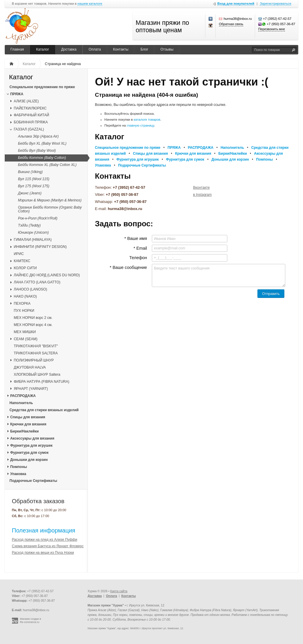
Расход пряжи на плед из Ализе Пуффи (45, 540)
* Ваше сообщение (128, 267)
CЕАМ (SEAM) (25, 339)
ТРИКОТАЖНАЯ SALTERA (36, 353)
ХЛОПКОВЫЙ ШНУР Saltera (37, 375)
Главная (17, 49)
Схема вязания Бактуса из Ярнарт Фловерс (48, 546)
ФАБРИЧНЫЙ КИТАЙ (31, 115)
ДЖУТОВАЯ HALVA (30, 367)
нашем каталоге (90, 4)
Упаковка (18, 474)
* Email (140, 248)
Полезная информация (43, 530)
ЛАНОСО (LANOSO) (30, 289)
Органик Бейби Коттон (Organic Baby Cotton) (50, 209)
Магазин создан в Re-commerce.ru (30, 620)
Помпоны (18, 467)
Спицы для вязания (28, 417)
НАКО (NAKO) (25, 296)
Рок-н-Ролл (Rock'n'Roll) (38, 218)
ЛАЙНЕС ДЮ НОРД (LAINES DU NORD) (47, 275)
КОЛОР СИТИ (25, 268)
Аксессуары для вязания (32, 438)
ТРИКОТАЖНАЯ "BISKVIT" (36, 346)
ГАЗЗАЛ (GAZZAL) (29, 129)
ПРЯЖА (17, 94)
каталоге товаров (147, 120)
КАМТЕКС (22, 261)
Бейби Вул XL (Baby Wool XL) (42, 143)
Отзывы (167, 49)
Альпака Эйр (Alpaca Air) (38, 136)
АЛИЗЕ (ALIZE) (26, 101)
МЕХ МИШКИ (25, 332)
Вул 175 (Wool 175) (34, 186)
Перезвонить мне (272, 29)
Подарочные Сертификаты (33, 481)
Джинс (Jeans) (30, 193)
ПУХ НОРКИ (24, 311)
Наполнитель (21, 403)
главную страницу (140, 125)
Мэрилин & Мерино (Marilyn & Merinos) (50, 200)
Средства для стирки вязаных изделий (44, 410)
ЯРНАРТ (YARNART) (31, 389)
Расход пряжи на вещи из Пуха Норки (43, 553)
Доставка (69, 49)
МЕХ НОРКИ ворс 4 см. (33, 325)
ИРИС (19, 254)
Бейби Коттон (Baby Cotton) (42, 158)
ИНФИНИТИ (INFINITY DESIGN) (40, 247)
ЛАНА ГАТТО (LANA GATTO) (37, 282)
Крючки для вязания (28, 424)
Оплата (95, 49)
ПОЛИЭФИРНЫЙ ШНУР (34, 360)
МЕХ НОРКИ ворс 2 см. (33, 318)
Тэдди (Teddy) (29, 225)
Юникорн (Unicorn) (33, 233)
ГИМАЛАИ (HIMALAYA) (33, 240)
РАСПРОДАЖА (23, 396)
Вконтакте (201, 188)
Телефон (138, 258)
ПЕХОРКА (22, 304)
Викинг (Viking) (30, 172)
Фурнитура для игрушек (31, 446)
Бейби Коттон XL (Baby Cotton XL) (47, 165)
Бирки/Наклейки (24, 431)
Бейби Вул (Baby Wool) (37, 151)
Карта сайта (119, 591)
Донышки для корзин (29, 460)
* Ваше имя (136, 238)
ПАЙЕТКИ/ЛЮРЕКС (30, 108)
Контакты (121, 49)
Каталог (43, 49)
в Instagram (202, 195)
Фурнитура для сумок (29, 453)
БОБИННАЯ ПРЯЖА (31, 122)
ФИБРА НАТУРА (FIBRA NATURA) (41, 382)
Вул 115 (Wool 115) (34, 179)
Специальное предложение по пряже (42, 87)
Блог (144, 49)
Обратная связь (231, 24)
